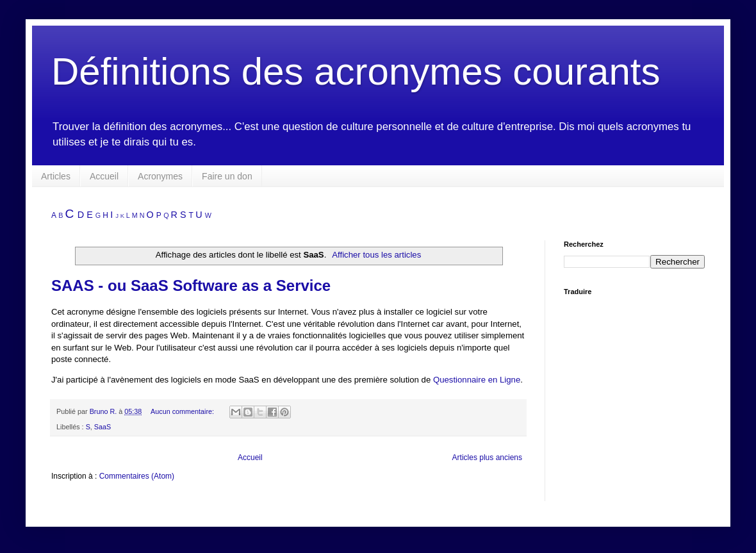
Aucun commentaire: (183, 411)
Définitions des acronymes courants (356, 71)
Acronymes (160, 176)
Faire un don (227, 176)
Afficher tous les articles (376, 255)
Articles (56, 176)
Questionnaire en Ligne (477, 380)
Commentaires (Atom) (137, 476)
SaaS (103, 427)
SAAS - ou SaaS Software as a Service (191, 285)
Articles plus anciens (487, 458)
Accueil (104, 176)
